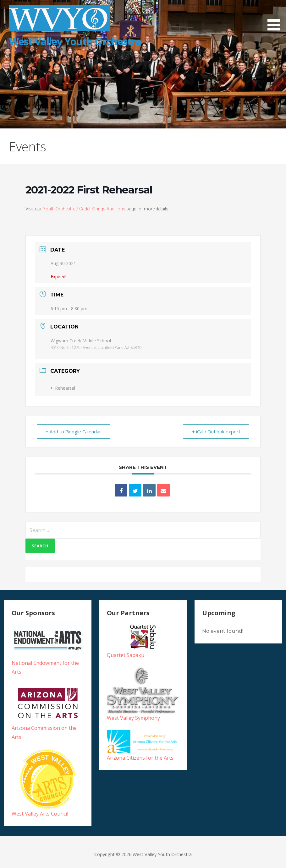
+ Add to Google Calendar (74, 431)
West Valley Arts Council (40, 814)
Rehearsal (63, 388)
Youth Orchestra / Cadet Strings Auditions (84, 209)
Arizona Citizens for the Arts (140, 758)
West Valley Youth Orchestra (75, 41)
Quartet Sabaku (126, 655)
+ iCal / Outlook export (216, 431)
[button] (276, 16)
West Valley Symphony (133, 718)
